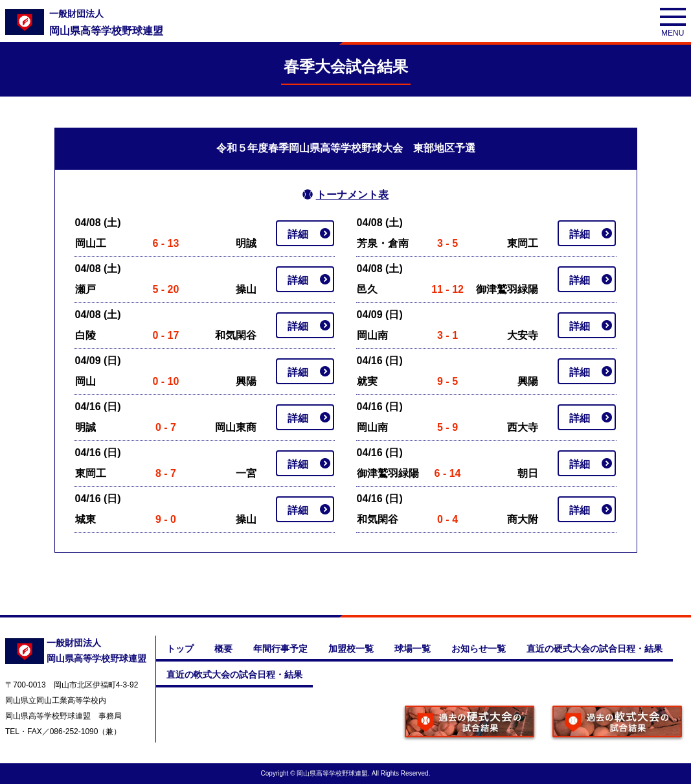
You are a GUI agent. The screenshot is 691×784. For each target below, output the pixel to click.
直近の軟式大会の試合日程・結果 (234, 674)
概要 (223, 649)
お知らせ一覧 (479, 649)
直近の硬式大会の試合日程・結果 (595, 649)
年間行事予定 (280, 649)
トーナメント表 (352, 195)
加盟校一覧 (351, 649)
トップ (180, 649)
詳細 (298, 234)
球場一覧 (413, 649)
